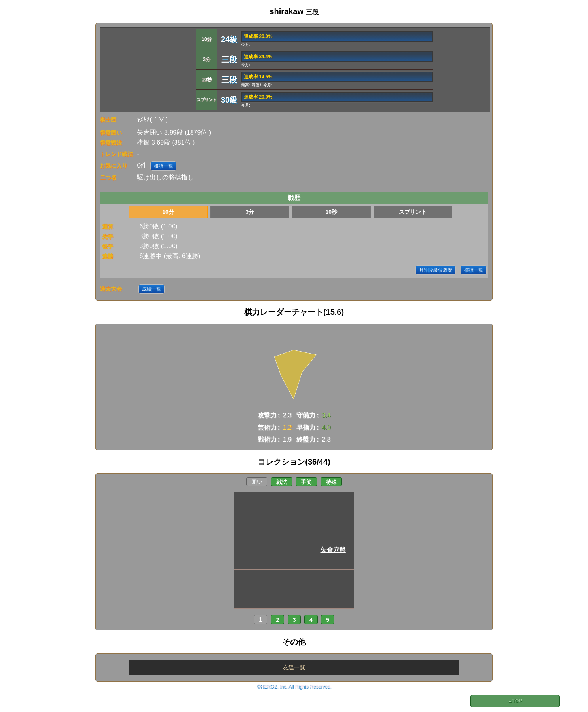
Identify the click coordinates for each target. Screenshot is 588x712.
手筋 (306, 482)
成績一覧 (152, 289)
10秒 (331, 212)
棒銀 (143, 142)
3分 (250, 212)
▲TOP (515, 701)
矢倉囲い (150, 132)
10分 (168, 212)
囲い (257, 482)
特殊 (331, 482)
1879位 (197, 132)
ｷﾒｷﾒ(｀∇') (152, 119)
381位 (183, 142)
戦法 (282, 482)
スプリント (413, 212)
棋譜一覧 (163, 166)
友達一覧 (294, 667)
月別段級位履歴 (436, 270)
